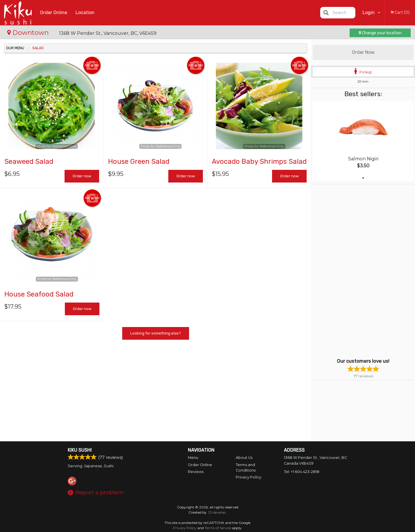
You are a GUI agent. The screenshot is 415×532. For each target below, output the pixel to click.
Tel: (302, 472)
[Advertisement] (349, 271)
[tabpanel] (363, 141)
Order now (82, 176)
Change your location (380, 33)
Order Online (54, 13)
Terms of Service (218, 528)
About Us (244, 458)
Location (85, 13)
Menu (193, 458)
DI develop (217, 512)
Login (369, 13)
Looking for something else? (156, 333)
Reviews (196, 472)
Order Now (363, 52)
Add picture (92, 65)
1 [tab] (363, 178)
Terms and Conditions (246, 468)
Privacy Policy (249, 477)
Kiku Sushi (80, 450)
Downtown (29, 33)
